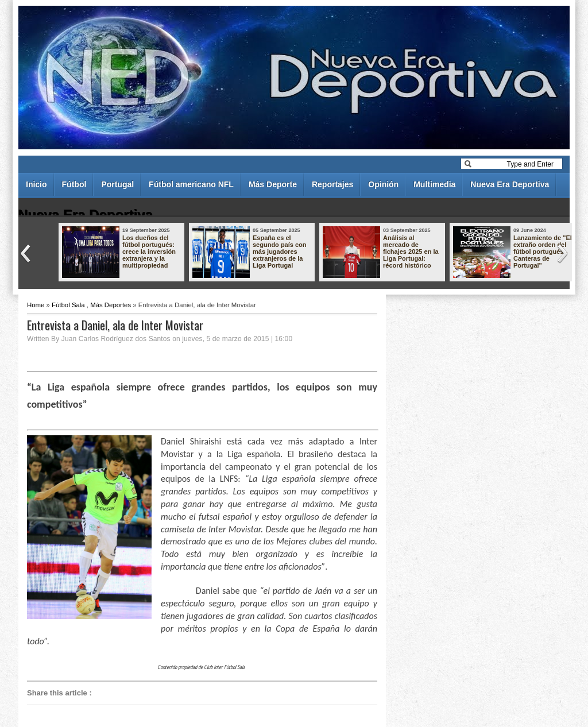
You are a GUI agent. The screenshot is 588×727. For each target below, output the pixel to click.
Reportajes (332, 184)
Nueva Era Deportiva (510, 184)
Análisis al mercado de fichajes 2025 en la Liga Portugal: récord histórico (411, 252)
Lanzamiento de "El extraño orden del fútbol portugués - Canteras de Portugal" (543, 252)
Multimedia (434, 184)
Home (36, 305)
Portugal (117, 184)
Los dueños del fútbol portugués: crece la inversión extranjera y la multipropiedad (149, 252)
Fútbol (74, 184)
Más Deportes (111, 305)
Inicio (36, 184)
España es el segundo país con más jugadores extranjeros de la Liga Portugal (280, 252)
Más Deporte (273, 184)
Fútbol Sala (68, 305)
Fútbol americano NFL (191, 184)
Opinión (383, 184)
